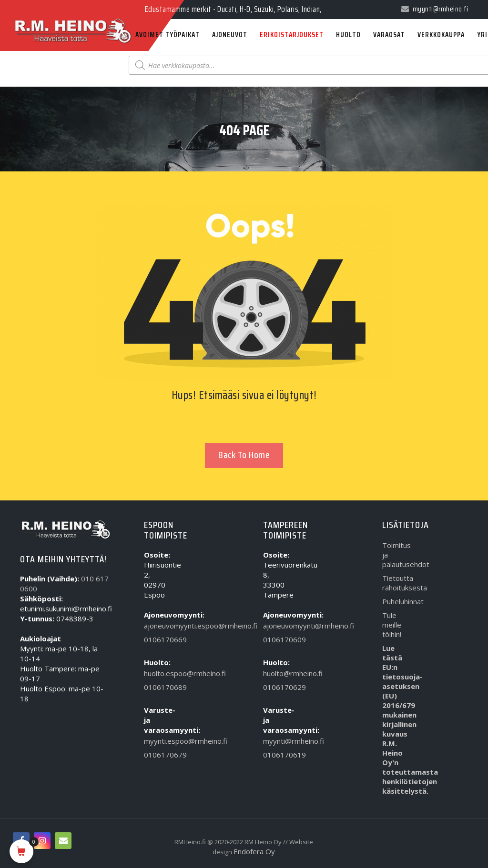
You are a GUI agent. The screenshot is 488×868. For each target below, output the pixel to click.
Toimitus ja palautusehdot (396, 555)
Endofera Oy (254, 851)
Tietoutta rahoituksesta (396, 583)
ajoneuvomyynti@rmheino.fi (277, 626)
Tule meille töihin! (392, 625)
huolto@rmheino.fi (277, 673)
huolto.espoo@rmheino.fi (158, 673)
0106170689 (158, 687)
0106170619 (277, 755)
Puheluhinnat (396, 601)
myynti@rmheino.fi (277, 741)
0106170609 (277, 639)
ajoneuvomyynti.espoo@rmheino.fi (158, 626)
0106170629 (277, 687)
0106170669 (158, 639)
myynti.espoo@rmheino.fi (158, 741)
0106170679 (158, 755)
